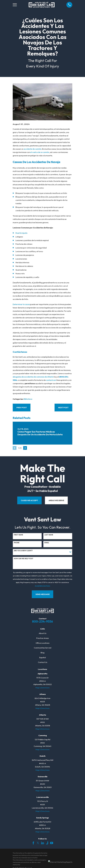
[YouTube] (52, 843)
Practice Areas (42, 638)
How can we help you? (23, 559)
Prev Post (22, 407)
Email (47, 543)
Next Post (63, 407)
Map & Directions (42, 688)
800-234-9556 (42, 621)
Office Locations (42, 643)
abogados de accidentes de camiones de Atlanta (33, 377)
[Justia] (47, 843)
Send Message (43, 594)
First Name (18, 535)
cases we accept (29, 500)
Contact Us (43, 662)
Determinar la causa (21, 304)
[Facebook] (33, 843)
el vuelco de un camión (40, 152)
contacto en (51, 380)
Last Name (49, 535)
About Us (42, 633)
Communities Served (43, 648)
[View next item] (25, 448)
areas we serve (56, 500)
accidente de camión (32, 149)
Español (43, 657)
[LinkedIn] (43, 843)
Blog (42, 653)
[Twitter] (38, 843)
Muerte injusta (21, 233)
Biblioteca (28, 399)
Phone (17, 543)
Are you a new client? (23, 551)
